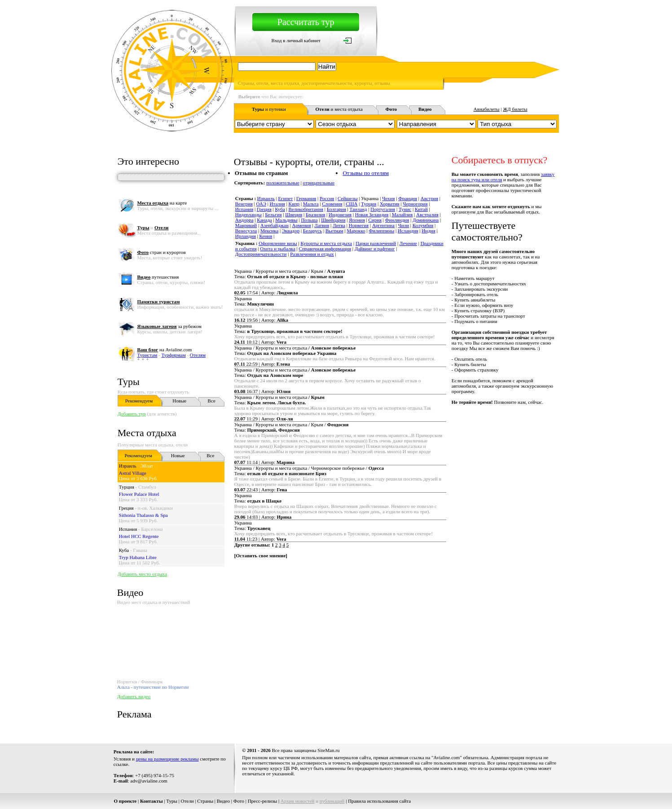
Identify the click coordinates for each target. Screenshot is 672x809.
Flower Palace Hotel (139, 494)
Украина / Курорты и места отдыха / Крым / (290, 271)
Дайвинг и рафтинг (375, 249)
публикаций (332, 801)
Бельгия (273, 214)
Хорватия (390, 204)
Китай (421, 209)
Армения (302, 225)
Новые (179, 401)
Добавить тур (132, 414)
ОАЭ (261, 204)
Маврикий (246, 225)
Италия (277, 204)
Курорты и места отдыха (326, 243)
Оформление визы (278, 243)
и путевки (269, 109)
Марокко (356, 231)
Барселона (152, 529)
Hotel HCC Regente (139, 536)
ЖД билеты (515, 109)
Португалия (383, 209)
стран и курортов (162, 252)
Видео (223, 801)
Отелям (198, 355)
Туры (129, 382)
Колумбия (423, 225)
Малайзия (402, 214)
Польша (309, 220)
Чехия (388, 198)
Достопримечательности (261, 254)
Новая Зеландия (372, 214)
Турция (127, 487)
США (351, 204)
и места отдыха (339, 109)
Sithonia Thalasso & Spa (143, 515)
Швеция (294, 214)
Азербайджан (275, 225)
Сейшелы (347, 198)
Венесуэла (246, 231)
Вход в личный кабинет (296, 40)
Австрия (429, 198)
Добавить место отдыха (142, 574)
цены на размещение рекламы (167, 759)
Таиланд (358, 209)
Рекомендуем (139, 401)
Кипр (294, 204)
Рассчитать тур (306, 22)
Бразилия (315, 214)
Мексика (269, 231)
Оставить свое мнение (261, 555)
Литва (339, 225)
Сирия (375, 220)
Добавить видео (134, 696)
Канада (264, 220)
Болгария (336, 209)
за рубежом (169, 326)
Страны (205, 801)
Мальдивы (286, 220)
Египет (286, 198)
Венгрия (244, 204)
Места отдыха (147, 433)
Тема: (289, 276)
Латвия (322, 225)
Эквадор (291, 231)
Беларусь (312, 231)
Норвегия (359, 225)
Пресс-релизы (263, 801)
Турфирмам (173, 355)
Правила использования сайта (379, 801)
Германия (306, 198)
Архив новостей (298, 801)
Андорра (244, 220)
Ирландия (246, 236)
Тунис (405, 209)
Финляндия (397, 220)
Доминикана (426, 220)
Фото (239, 801)
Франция (408, 198)
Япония (357, 220)
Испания (128, 529)
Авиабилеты (487, 109)
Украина (243, 298)
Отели (187, 801)
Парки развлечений (376, 243)
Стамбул (147, 487)
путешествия (158, 277)
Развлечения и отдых (312, 254)
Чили (404, 225)
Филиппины (381, 231)
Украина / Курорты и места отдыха (295, 348)
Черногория (415, 204)
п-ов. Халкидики (155, 508)
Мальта (311, 204)
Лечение (408, 243)
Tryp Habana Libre (138, 557)
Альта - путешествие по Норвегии (153, 687)
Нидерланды (248, 214)
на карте (162, 203)
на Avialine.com (165, 350)
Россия (327, 198)
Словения (332, 204)
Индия (428, 231)
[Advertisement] (395, 589)
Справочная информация (325, 249)
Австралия (427, 214)
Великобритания (306, 209)
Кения (266, 236)
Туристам (147, 355)
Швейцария (333, 220)
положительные (283, 183)
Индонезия (340, 214)
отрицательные (319, 183)
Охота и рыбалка (278, 249)
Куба (124, 550)
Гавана (140, 550)
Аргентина (383, 225)
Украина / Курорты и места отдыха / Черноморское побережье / (309, 468)
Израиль (128, 466)
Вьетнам (334, 231)
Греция (126, 508)
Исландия (408, 231)
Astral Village (133, 473)
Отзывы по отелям (365, 173)
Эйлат (147, 466)
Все (212, 401)
